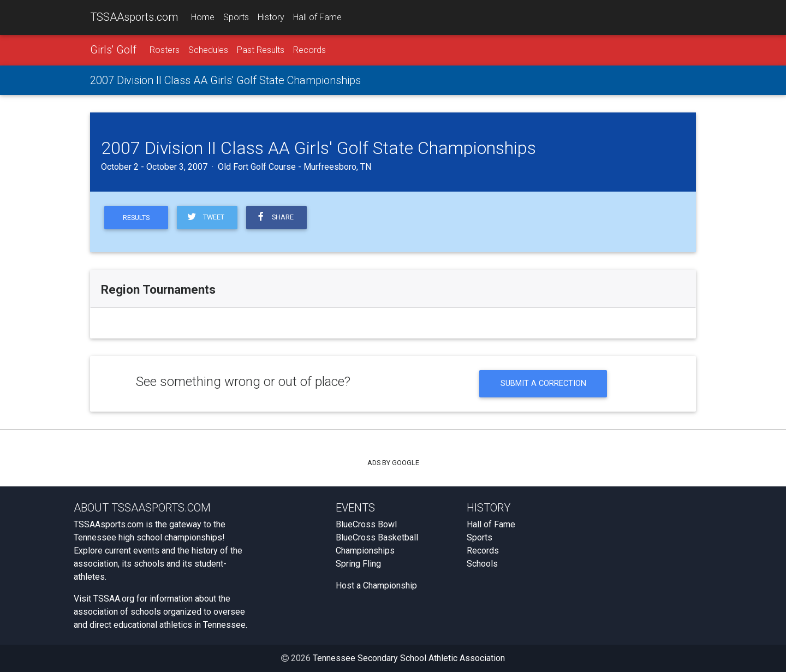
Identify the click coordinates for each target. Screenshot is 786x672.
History (271, 17)
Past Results (261, 50)
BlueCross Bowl (366, 524)
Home (203, 17)
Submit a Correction (543, 383)
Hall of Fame (317, 17)
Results (136, 218)
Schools (482, 564)
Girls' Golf (113, 50)
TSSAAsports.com (134, 17)
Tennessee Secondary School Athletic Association (409, 658)
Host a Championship (376, 585)
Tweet (205, 217)
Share (275, 217)
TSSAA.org (114, 599)
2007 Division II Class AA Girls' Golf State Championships (225, 80)
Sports (236, 17)
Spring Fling (358, 564)
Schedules (208, 50)
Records (309, 50)
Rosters (165, 50)
